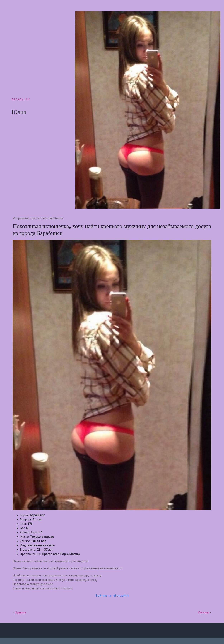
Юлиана (204, 612)
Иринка (20, 612)
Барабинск (21, 99)
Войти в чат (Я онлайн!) (112, 596)
